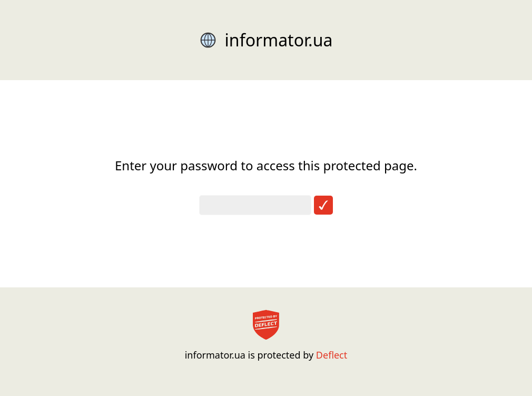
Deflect (332, 355)
